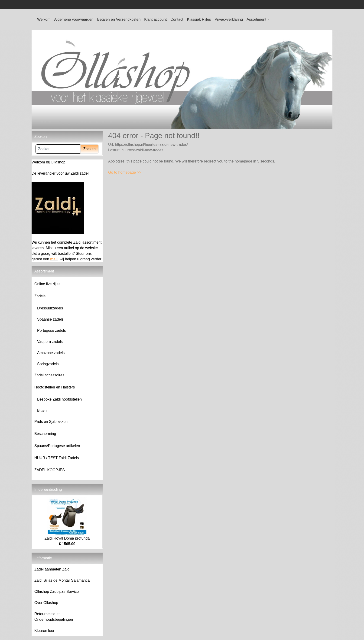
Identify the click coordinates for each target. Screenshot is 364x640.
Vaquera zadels (50, 342)
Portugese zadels (52, 330)
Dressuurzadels (50, 308)
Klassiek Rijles (199, 19)
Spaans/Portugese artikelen (57, 446)
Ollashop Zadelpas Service (57, 592)
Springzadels (48, 364)
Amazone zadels (51, 353)
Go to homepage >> (125, 172)
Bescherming (45, 434)
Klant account (155, 19)
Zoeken (89, 149)
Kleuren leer (44, 631)
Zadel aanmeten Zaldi (52, 569)
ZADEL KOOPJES (50, 470)
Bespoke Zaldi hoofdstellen (59, 399)
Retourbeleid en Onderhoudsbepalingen (54, 617)
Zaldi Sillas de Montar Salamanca (62, 580)
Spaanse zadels (50, 319)
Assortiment (256, 19)
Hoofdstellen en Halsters (55, 387)
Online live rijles (47, 284)
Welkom (44, 19)
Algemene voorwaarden (74, 19)
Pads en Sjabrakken (51, 422)
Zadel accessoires (49, 375)
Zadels (40, 296)
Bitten (42, 410)
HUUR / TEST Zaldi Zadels (57, 458)
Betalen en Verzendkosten (119, 19)
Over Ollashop (46, 603)
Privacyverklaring (229, 19)
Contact (177, 19)
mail (54, 259)
